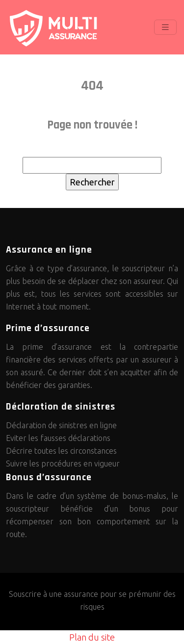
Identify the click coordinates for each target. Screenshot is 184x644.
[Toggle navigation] (165, 27)
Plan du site (92, 637)
